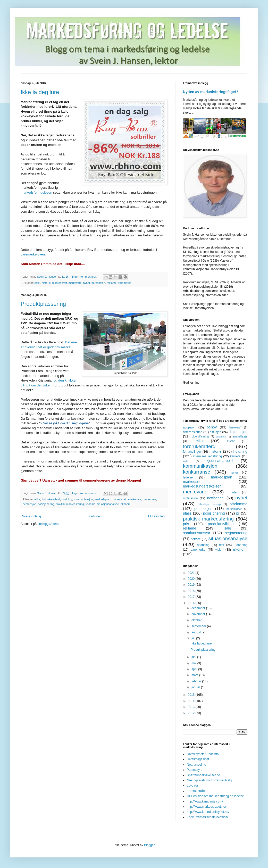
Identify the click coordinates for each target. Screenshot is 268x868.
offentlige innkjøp (209, 504)
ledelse (188, 477)
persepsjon (98, 283)
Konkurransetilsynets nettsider (208, 817)
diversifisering (200, 436)
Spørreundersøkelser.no (203, 775)
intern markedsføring (207, 456)
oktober (197, 620)
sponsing (203, 545)
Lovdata (192, 786)
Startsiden (95, 516)
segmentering (236, 533)
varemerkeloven (33, 254)
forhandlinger (192, 452)
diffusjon (215, 432)
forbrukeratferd (51, 499)
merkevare (75, 283)
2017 (192, 597)
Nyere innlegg (31, 516)
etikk (37, 283)
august (196, 632)
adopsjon (189, 427)
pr (238, 513)
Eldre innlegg (157, 516)
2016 (192, 603)
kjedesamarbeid (220, 461)
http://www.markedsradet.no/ (206, 807)
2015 (192, 695)
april (195, 669)
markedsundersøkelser (202, 486)
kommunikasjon (83, 499)
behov (212, 427)
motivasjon (190, 498)
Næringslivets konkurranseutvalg (209, 780)
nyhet (87, 283)
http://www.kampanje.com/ (205, 801)
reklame (112, 283)
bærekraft (235, 427)
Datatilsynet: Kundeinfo (203, 754)
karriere (235, 456)
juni (194, 657)
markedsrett (60, 283)
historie (46, 283)
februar (197, 681)
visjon (219, 550)
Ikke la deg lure (40, 92)
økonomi (126, 504)
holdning (67, 499)
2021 (192, 573)
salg (228, 528)
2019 (192, 585)
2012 (192, 713)
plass (187, 513)
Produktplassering (43, 304)
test (221, 545)
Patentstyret (195, 770)
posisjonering (46, 504)
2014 (192, 701)
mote (233, 492)
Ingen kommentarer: (85, 277)
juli (194, 638)
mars (195, 675)
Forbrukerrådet (197, 791)
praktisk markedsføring (70, 504)
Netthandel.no (196, 765)
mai (194, 663)
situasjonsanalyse (108, 504)
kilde (186, 461)
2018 (192, 591)
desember (199, 608)
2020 (192, 579)
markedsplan (102, 499)
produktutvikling (221, 524)
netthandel (216, 498)
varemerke (125, 283)
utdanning (241, 545)
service (196, 539)
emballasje (240, 436)
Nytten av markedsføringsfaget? (211, 92)
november (199, 614)
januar (196, 687)
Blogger (149, 845)
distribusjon (238, 432)
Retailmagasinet (198, 759)
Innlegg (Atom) (49, 524)
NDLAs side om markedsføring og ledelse (215, 796)
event (231, 441)
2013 (192, 707)
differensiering (193, 432)
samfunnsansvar (197, 533)
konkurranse (197, 472)
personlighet (234, 509)
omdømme (149, 499)
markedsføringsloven (36, 192)
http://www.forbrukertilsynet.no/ (208, 812)
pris (186, 524)
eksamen (221, 437)
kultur (234, 473)
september (199, 626)
